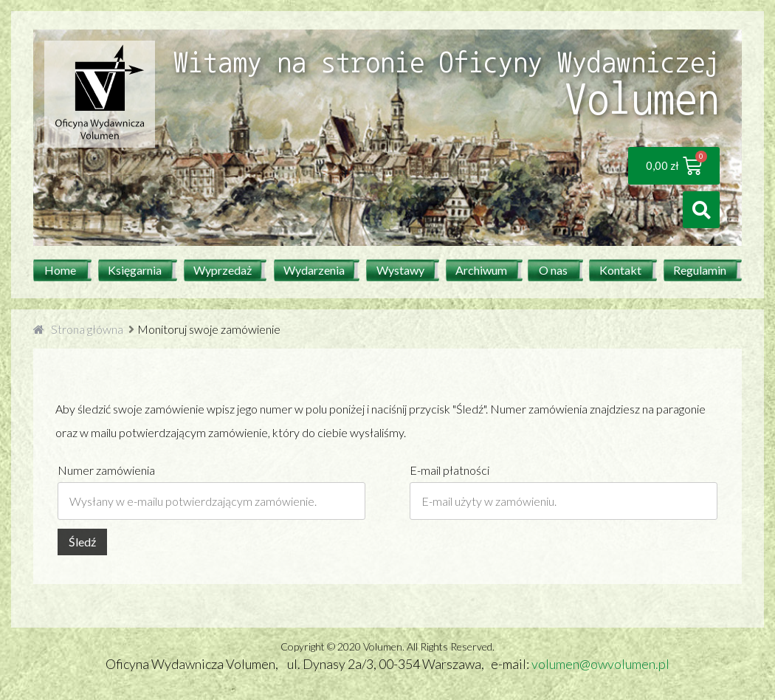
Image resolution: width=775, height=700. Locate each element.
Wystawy (400, 270)
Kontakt (620, 270)
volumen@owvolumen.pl (600, 664)
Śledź (82, 542)
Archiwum (481, 270)
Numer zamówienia (106, 470)
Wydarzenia (314, 270)
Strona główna (87, 329)
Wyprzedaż (223, 270)
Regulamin (700, 270)
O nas (553, 270)
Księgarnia (135, 270)
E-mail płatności (449, 470)
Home (60, 270)
